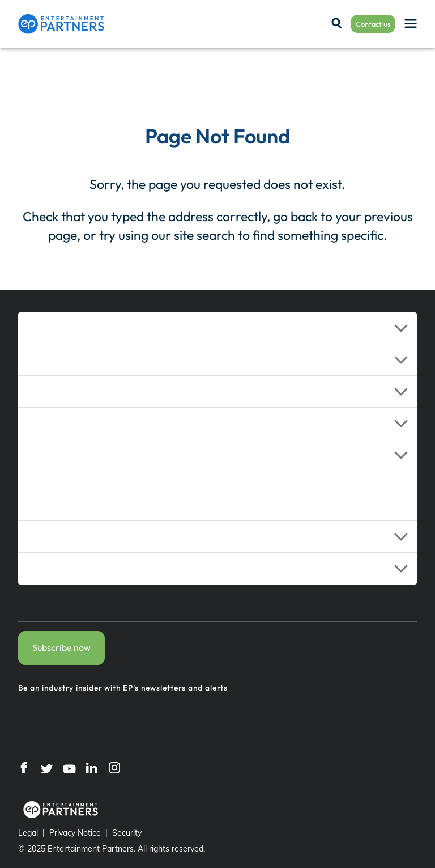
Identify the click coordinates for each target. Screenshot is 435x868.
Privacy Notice (75, 833)
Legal (28, 833)
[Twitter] (46, 767)
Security (127, 833)
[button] (217, 328)
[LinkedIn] (92, 767)
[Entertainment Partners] (61, 24)
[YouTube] (69, 767)
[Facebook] (24, 767)
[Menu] (411, 24)
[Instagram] (114, 767)
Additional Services (74, 496)
